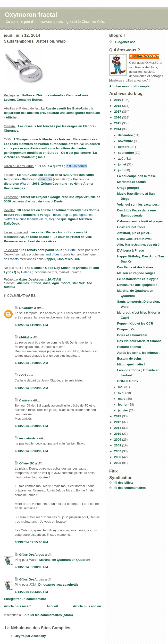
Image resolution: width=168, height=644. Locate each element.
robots (65, 283)
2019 (118, 100)
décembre (126, 135)
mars (122, 399)
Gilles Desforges (32, 555)
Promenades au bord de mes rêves (30, 241)
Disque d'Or (126, 329)
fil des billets (124, 483)
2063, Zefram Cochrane (50, 184)
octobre (124, 147)
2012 (118, 422)
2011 (118, 428)
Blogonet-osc (125, 42)
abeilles (23, 283)
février (123, 404)
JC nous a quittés (50, 166)
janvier (124, 410)
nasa (47, 283)
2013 (118, 416)
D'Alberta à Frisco (130, 250)
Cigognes (11, 131)
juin (121, 170)
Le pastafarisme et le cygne (138, 279)
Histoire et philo (129, 347)
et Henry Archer (82, 184)
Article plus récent (18, 606)
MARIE (24, 337)
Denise (24, 400)
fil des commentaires (130, 488)
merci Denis (54, 201)
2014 (118, 129)
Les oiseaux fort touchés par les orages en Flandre (56, 126)
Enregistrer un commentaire (25, 599)
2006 (118, 457)
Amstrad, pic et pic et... (134, 233)
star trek (78, 283)
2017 (118, 112)
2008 (118, 445)
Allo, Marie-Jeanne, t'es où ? (138, 245)
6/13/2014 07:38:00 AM (31, 363)
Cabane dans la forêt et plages (140, 221)
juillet (123, 164)
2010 (118, 434)
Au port (63, 232)
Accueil (52, 606)
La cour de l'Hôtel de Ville (72, 237)
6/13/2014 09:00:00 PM (31, 567)
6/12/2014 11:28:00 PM (31, 325)
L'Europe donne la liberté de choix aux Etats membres (55, 139)
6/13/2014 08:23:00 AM (31, 388)
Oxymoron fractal (31, 15)
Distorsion (30, 179)
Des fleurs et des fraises (135, 267)
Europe (36, 283)
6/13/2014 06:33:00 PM (31, 451)
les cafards (27, 438)
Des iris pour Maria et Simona (139, 341)
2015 (118, 123)
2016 (118, 117)
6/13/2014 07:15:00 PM (31, 542)
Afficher (12, 117)
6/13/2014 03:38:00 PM (31, 426)
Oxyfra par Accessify (30, 636)
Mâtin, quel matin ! (131, 364)
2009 (118, 440)
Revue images (14, 188)
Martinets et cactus (131, 182)
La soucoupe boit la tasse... (138, 176)
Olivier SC (27, 463)
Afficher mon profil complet (130, 86)
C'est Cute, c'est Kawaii (135, 239)
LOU (22, 375)
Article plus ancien (87, 606)
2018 (118, 106)
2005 (118, 463)
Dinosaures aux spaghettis (58, 585)
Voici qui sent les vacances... (139, 204)
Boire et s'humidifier (132, 335)
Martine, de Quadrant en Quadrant (65, 560)
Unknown (26, 308)
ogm (55, 283)
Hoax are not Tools (131, 227)
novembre (126, 141)
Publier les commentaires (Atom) (48, 615)
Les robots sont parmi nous (41, 250)
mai (121, 387)
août (122, 159)
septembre (126, 153)
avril (122, 393)
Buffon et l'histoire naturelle (42, 95)
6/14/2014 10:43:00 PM (31, 592)
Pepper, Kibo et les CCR (62, 259)
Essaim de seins (129, 358)
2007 (118, 451)
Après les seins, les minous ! (139, 353)
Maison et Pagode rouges (136, 273)
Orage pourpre (128, 188)
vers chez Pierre (43, 232)
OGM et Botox (128, 381)
